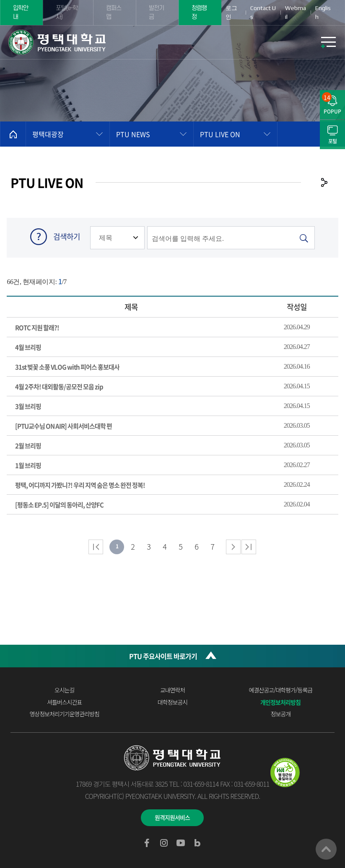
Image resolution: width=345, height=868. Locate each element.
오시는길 (65, 690)
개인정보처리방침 (280, 702)
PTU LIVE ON (220, 134)
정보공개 (281, 714)
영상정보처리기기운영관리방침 (64, 714)
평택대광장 (48, 134)
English (323, 12)
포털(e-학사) (67, 13)
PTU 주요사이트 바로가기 (163, 656)
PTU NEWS (133, 134)
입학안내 (21, 13)
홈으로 (13, 134)
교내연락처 (172, 690)
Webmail (296, 12)
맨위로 (326, 849)
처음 (96, 547)
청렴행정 (199, 13)
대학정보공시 (172, 702)
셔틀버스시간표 (64, 702)
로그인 (231, 12)
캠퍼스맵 (114, 13)
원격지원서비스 (172, 817)
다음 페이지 (233, 547)
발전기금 (156, 13)
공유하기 (324, 182)
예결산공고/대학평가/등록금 (281, 690)
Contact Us (263, 12)
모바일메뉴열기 (328, 42)
